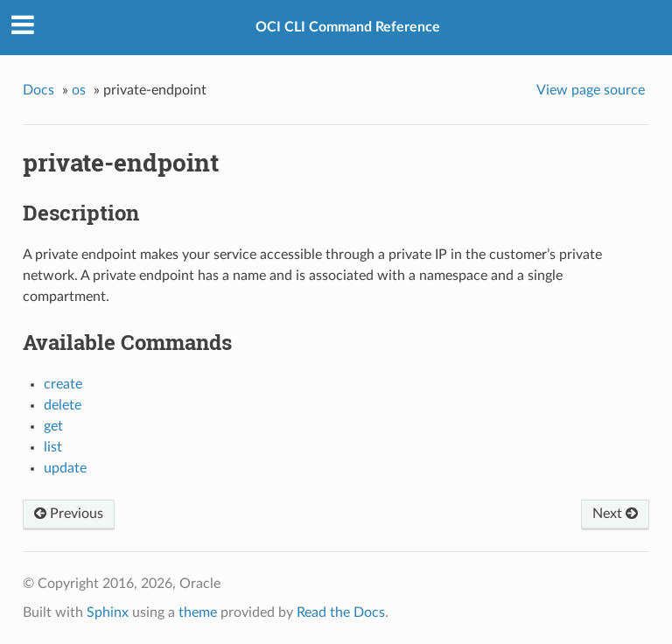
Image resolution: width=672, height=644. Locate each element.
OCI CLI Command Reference (348, 27)
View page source (591, 90)
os (79, 90)
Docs (38, 90)
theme (198, 612)
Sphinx (108, 612)
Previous (69, 514)
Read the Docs (341, 612)
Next (615, 514)
